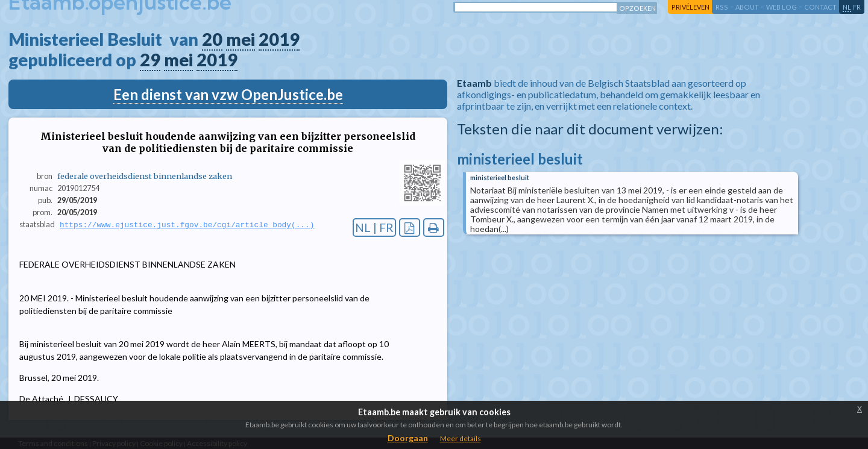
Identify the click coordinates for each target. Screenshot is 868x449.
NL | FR (374, 228)
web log (782, 7)
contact (820, 7)
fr (857, 7)
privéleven (690, 7)
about (747, 7)
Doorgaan (408, 438)
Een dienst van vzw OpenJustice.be (228, 94)
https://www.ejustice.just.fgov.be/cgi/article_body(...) (187, 225)
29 (150, 60)
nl (847, 7)
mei (241, 39)
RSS (722, 7)
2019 (279, 39)
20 (212, 39)
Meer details (461, 438)
